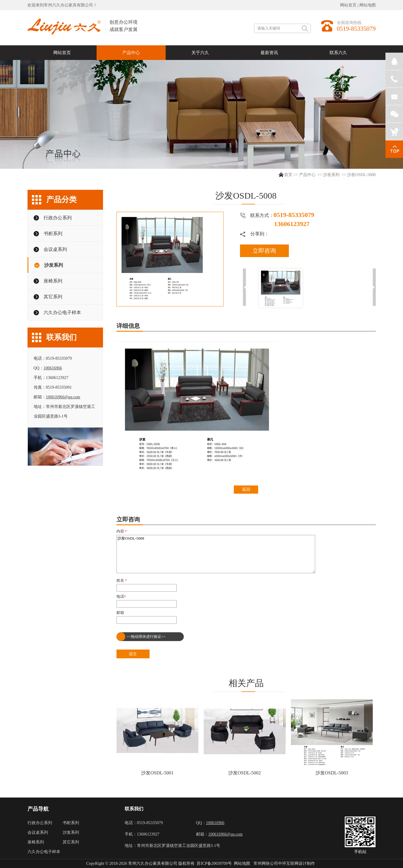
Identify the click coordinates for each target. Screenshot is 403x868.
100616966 (53, 368)
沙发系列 (331, 175)
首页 (288, 175)
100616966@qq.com (63, 397)
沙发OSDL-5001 (157, 773)
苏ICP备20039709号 (214, 863)
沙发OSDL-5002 (245, 773)
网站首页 (348, 5)
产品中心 (307, 175)
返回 (246, 489)
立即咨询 (264, 251)
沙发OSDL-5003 (332, 773)
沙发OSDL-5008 (216, 554)
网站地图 (368, 5)
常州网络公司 (266, 863)
